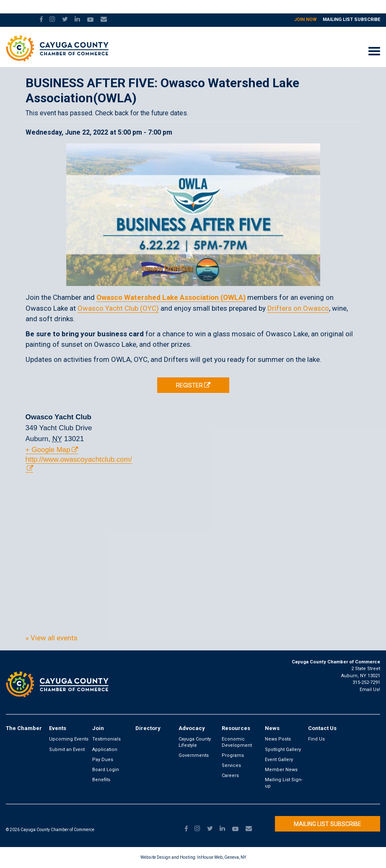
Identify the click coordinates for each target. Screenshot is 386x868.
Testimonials (106, 739)
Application (105, 750)
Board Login (106, 770)
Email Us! (370, 690)
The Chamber (24, 728)
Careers (230, 776)
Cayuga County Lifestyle (195, 742)
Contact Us (322, 728)
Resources (236, 728)
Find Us (316, 739)
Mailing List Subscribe (351, 19)
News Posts (278, 739)
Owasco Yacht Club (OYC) (118, 308)
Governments (194, 755)
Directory (148, 728)
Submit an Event (67, 750)
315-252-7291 (366, 682)
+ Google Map (48, 450)
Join (98, 728)
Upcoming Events (69, 739)
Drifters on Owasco (298, 308)
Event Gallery (279, 760)
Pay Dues (103, 760)
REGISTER (189, 385)
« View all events (52, 638)
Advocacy (192, 728)
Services (231, 765)
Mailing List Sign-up (284, 783)
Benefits (101, 780)
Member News (281, 770)
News (272, 728)
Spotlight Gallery (283, 750)
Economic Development (237, 742)
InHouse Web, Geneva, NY (221, 857)
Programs (233, 755)
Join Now (306, 19)
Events (58, 728)
